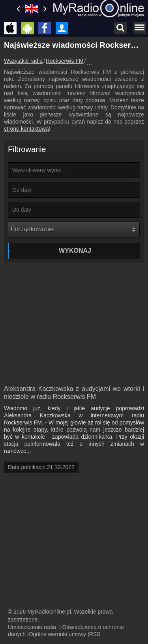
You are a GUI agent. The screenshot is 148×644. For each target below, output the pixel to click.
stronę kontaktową (26, 129)
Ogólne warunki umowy (58, 634)
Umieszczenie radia (32, 627)
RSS (95, 634)
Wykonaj (75, 251)
